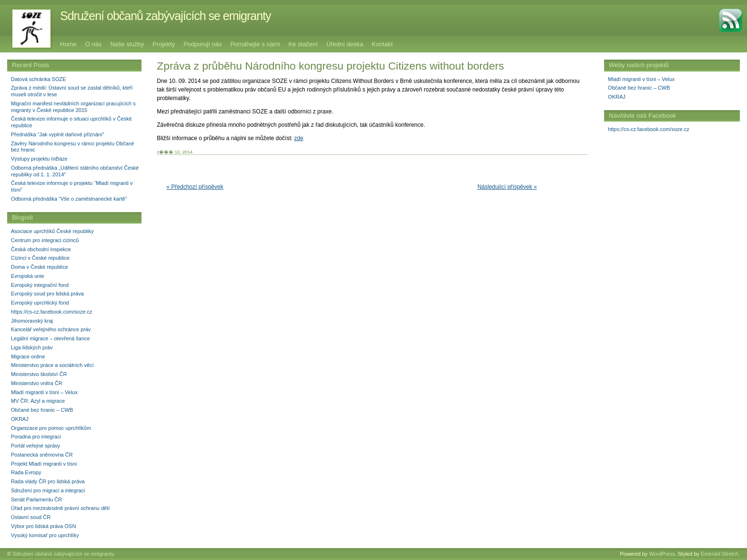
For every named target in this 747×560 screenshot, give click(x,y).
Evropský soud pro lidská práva (47, 294)
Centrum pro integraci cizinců (45, 240)
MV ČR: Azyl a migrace (38, 401)
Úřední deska (345, 44)
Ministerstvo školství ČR (39, 374)
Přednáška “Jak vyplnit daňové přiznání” (58, 134)
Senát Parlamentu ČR (36, 499)
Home (68, 44)
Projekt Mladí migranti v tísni (44, 464)
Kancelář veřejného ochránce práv (51, 329)
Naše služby (127, 44)
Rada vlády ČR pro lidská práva (48, 481)
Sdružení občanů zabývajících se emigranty (166, 16)
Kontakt (382, 44)
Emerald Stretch (720, 554)
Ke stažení (303, 44)
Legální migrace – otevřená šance (50, 338)
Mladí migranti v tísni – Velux (641, 79)
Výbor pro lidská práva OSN (43, 526)
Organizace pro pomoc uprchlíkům (51, 428)
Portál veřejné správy (35, 446)
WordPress (662, 554)
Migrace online (28, 356)
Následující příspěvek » (507, 187)
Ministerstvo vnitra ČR (37, 383)
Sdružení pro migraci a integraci (48, 490)
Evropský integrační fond (40, 285)
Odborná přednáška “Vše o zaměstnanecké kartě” (69, 199)
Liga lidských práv (32, 347)
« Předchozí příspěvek (195, 187)
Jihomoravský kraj (32, 321)
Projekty (164, 44)
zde (298, 138)
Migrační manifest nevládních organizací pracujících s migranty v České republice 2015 (73, 107)
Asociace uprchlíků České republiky (52, 231)
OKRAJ (617, 97)
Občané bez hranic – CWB (639, 88)
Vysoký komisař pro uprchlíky (45, 535)
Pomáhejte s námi (255, 44)
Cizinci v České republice (40, 258)
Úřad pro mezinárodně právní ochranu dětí (60, 508)
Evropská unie (28, 276)
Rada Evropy (26, 472)
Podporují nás (202, 44)
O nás (94, 44)
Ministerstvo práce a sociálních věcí (52, 365)
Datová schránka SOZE (39, 79)
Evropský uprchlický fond (40, 303)
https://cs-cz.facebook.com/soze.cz (649, 129)
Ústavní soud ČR (31, 517)
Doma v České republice (40, 267)
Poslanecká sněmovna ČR (42, 455)
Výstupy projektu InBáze (39, 159)
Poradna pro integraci (36, 437)
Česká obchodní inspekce (41, 249)
